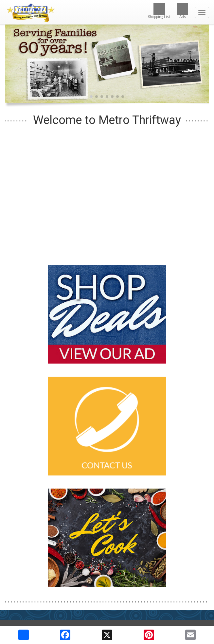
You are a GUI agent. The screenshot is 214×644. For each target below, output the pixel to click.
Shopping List (159, 11)
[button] (91, 97)
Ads (182, 11)
